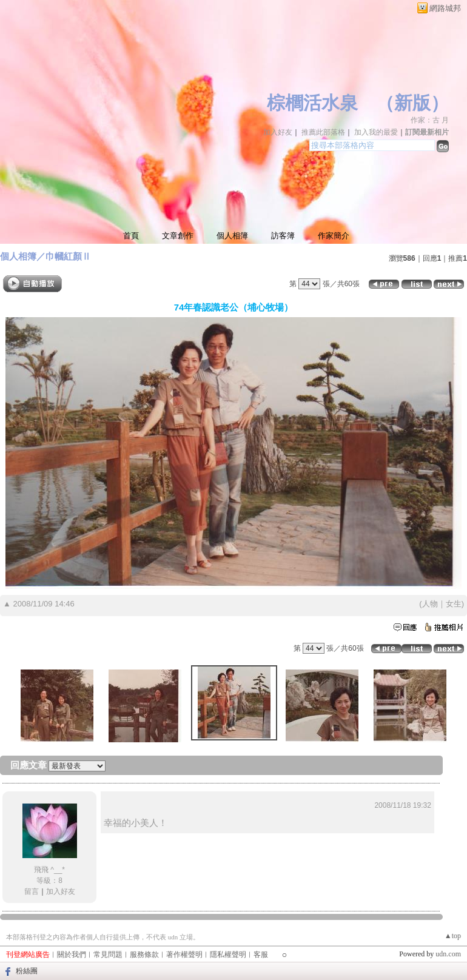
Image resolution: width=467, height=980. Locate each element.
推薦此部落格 (323, 132)
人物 (430, 604)
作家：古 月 (430, 120)
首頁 (131, 236)
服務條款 (144, 955)
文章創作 (178, 236)
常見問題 (108, 955)
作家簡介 (334, 236)
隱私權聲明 (228, 955)
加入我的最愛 (376, 132)
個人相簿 (232, 236)
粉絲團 (27, 971)
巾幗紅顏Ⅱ (68, 256)
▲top (453, 936)
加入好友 (278, 132)
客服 (261, 955)
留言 (32, 891)
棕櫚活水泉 (312, 103)
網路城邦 (445, 8)
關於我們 (72, 955)
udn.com (448, 954)
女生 (454, 604)
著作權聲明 (184, 955)
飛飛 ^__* (49, 870)
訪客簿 (283, 236)
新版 (412, 103)
